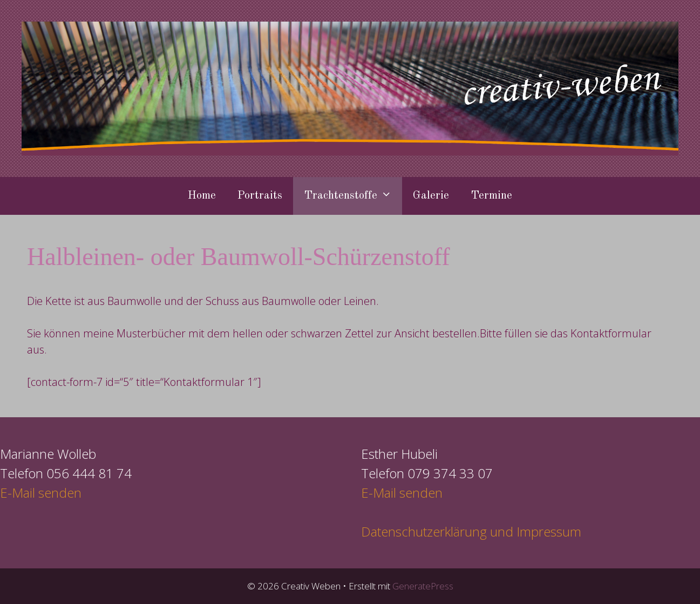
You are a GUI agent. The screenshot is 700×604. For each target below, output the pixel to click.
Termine (491, 196)
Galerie (431, 196)
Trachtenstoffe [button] (353, 196)
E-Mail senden (41, 493)
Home (202, 196)
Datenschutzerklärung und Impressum (471, 531)
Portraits (260, 196)
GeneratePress (423, 586)
